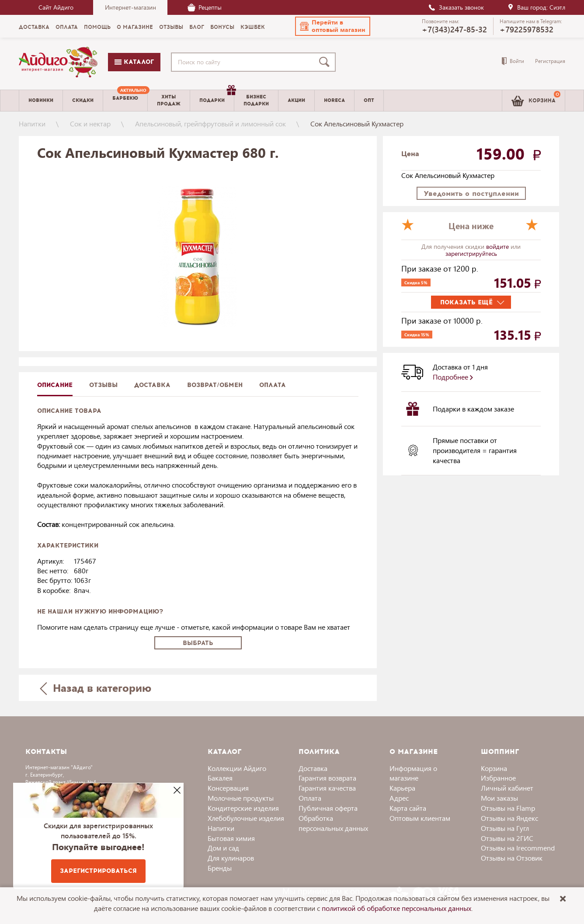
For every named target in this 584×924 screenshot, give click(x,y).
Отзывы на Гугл (505, 828)
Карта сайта (408, 808)
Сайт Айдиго (56, 7)
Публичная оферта (328, 808)
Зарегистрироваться (98, 871)
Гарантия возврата (327, 778)
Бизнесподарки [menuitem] (256, 100)
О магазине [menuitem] (135, 27)
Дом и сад (223, 848)
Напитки (32, 124)
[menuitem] (125, 101)
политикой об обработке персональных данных (396, 908)
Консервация (228, 788)
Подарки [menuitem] (217, 97)
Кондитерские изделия (243, 808)
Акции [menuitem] (296, 100)
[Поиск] (326, 62)
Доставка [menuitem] (34, 27)
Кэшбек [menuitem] (253, 27)
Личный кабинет (507, 788)
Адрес (399, 798)
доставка (152, 385)
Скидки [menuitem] (83, 100)
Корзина (494, 768)
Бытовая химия (231, 838)
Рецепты (205, 7)
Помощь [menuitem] (97, 27)
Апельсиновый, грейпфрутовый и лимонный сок (210, 124)
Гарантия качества (327, 788)
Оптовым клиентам (420, 818)
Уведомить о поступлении (471, 194)
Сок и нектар (90, 124)
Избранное (498, 778)
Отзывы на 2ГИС (507, 838)
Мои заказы (499, 798)
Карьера (402, 788)
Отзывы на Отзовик (512, 858)
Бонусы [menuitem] (222, 27)
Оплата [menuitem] (67, 27)
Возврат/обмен (215, 385)
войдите (498, 246)
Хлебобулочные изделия (246, 818)
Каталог (134, 62)
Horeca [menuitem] (334, 100)
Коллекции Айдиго (237, 768)
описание (55, 385)
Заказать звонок (456, 7)
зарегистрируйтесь (471, 253)
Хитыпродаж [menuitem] (169, 100)
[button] (333, 26)
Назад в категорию (96, 688)
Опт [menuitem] (369, 100)
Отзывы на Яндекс (509, 818)
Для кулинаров (231, 858)
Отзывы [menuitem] (171, 27)
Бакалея (220, 778)
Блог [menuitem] (197, 27)
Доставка (313, 768)
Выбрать (198, 643)
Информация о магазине (413, 773)
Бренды (220, 868)
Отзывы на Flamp (508, 808)
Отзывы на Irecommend (518, 848)
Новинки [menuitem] (41, 100)
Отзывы (103, 385)
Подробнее (453, 377)
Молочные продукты (241, 798)
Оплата (273, 385)
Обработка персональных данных (333, 823)
